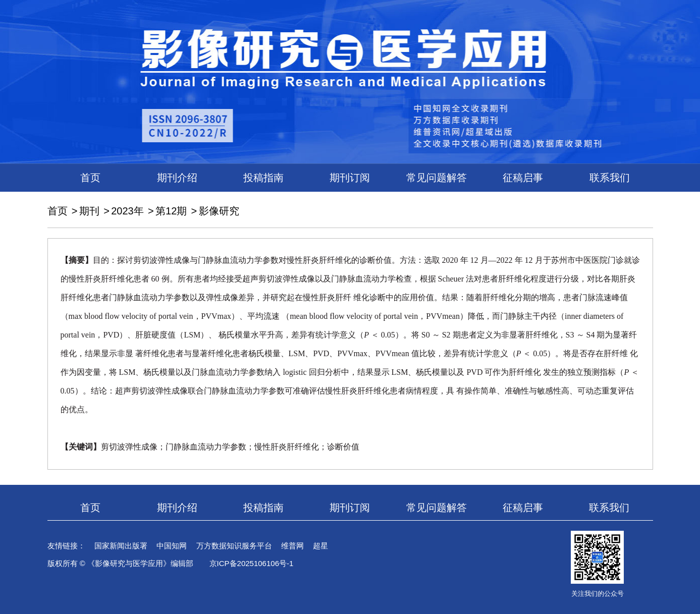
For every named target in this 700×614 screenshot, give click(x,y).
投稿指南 (263, 178)
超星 (320, 546)
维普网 (292, 546)
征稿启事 (523, 178)
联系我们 (610, 178)
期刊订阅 (350, 178)
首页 (90, 178)
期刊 (89, 211)
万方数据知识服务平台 (234, 546)
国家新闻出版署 (121, 546)
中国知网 (172, 546)
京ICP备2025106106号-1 (252, 563)
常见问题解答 (437, 178)
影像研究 (219, 211)
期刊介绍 (177, 178)
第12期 (171, 211)
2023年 (127, 211)
